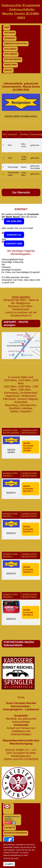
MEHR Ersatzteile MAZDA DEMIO (28, 447)
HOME (7, 27)
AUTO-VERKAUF (11, 54)
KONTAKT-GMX (14, 244)
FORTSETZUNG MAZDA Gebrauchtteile (19, 644)
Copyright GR (9, 828)
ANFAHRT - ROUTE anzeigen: (16, 323)
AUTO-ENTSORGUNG (13, 59)
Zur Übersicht (21, 192)
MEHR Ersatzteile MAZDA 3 (28, 529)
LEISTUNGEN (9, 33)
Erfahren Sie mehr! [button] (11, 858)
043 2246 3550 (14, 221)
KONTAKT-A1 (14, 235)
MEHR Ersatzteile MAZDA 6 (28, 612)
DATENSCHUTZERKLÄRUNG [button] (16, 833)
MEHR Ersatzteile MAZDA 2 (28, 489)
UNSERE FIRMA (10, 65)
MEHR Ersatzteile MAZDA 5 (28, 570)
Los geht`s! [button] (9, 864)
